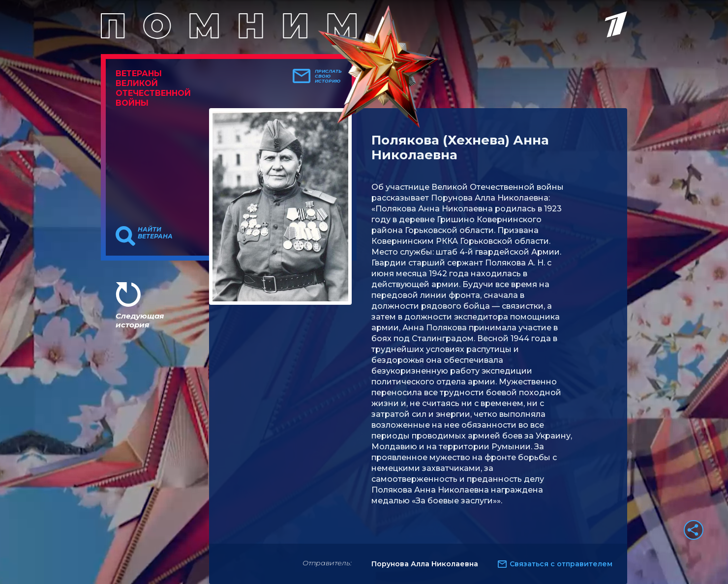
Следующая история (140, 320)
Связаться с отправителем (561, 564)
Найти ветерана (155, 233)
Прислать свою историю (328, 76)
